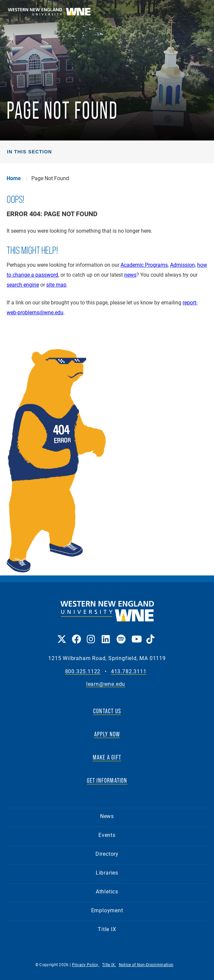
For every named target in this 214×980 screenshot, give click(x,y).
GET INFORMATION (107, 780)
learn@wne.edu (106, 684)
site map (56, 284)
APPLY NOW (107, 734)
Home (14, 178)
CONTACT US (107, 711)
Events (107, 835)
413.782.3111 (129, 671)
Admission (182, 265)
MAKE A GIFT (107, 757)
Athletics (107, 891)
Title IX (107, 929)
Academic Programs (144, 265)
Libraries (107, 872)
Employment (107, 910)
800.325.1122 (83, 671)
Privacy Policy (86, 964)
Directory (107, 854)
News (107, 816)
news (130, 274)
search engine (23, 284)
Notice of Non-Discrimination (146, 964)
